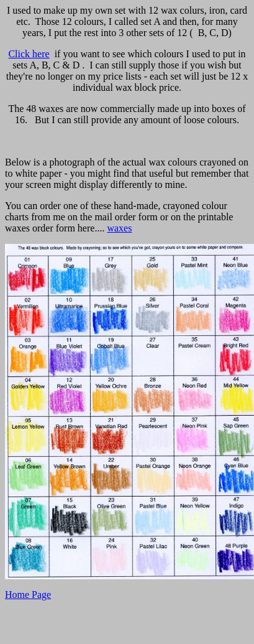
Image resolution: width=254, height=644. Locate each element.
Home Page (28, 595)
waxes (119, 228)
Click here (29, 54)
